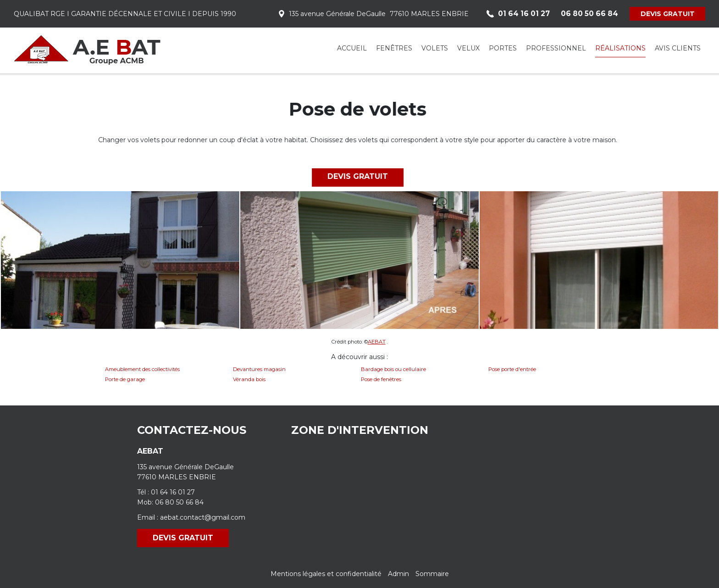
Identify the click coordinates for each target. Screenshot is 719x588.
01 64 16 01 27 (173, 492)
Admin (398, 574)
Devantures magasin (259, 369)
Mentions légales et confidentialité (326, 574)
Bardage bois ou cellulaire (393, 369)
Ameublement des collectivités (142, 369)
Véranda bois (249, 379)
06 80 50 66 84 (179, 502)
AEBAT (377, 342)
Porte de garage (125, 379)
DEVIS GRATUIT (668, 14)
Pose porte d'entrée (512, 369)
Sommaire (432, 574)
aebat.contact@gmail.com (203, 517)
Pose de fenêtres (381, 379)
